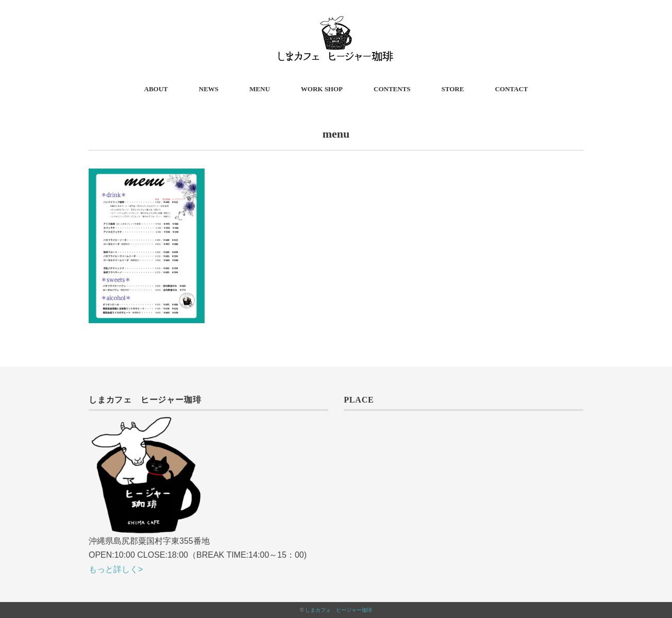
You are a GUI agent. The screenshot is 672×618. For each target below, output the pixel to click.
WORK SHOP (322, 89)
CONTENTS (392, 89)
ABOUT (156, 89)
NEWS (209, 89)
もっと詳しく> (116, 569)
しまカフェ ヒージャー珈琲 (339, 610)
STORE (453, 89)
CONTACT (511, 89)
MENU (260, 89)
